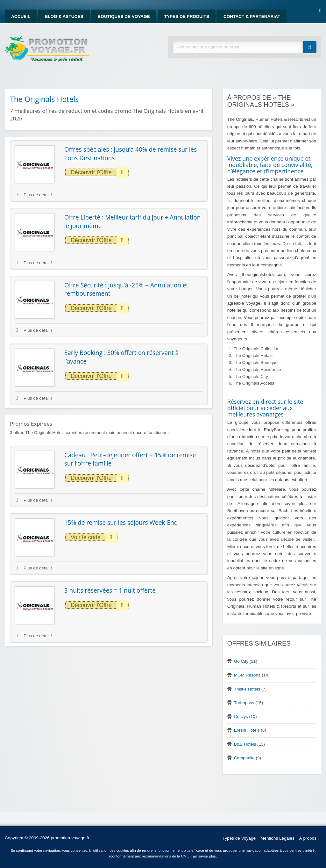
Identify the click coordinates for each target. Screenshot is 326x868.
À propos (308, 838)
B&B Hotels (245, 744)
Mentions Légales (277, 838)
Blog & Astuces (64, 16)
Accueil (21, 16)
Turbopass (244, 703)
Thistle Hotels (247, 689)
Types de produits (187, 16)
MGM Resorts (247, 675)
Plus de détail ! (34, 195)
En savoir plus (204, 856)
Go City (241, 661)
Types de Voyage (239, 838)
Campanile (244, 758)
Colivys (241, 716)
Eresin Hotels (247, 730)
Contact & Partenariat (252, 16)
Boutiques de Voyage (124, 16)
